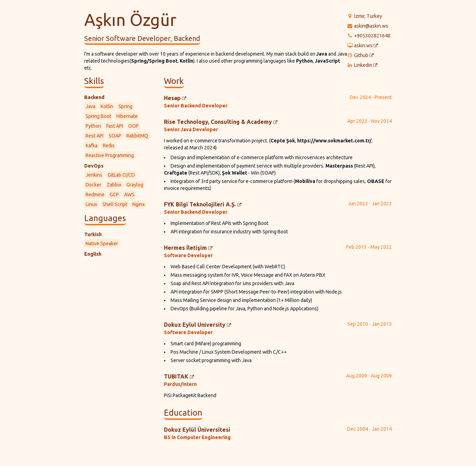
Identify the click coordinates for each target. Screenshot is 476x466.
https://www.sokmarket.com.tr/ (334, 141)
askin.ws (366, 46)
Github (364, 55)
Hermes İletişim (188, 248)
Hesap (175, 98)
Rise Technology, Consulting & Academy (221, 122)
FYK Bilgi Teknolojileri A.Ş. (203, 204)
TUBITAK (179, 376)
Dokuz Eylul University (197, 325)
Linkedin (366, 65)
